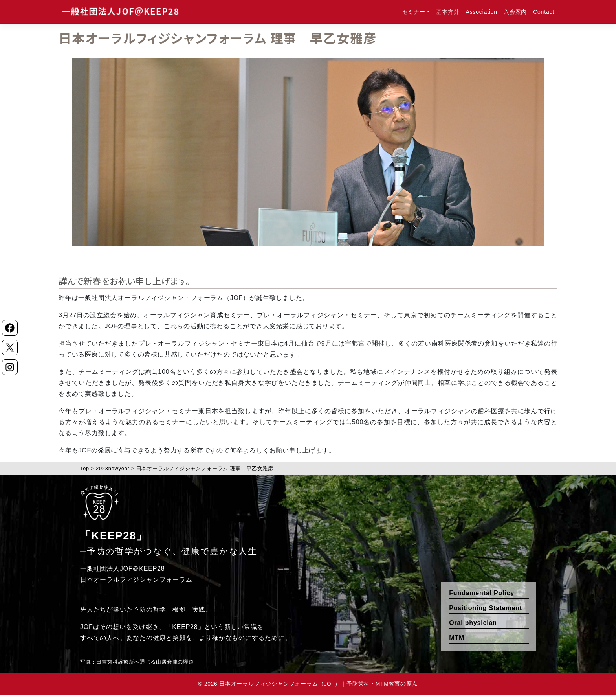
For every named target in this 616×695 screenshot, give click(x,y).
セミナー (414, 12)
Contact (544, 12)
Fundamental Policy (482, 593)
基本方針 (448, 12)
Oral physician (473, 623)
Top (85, 468)
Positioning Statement (486, 608)
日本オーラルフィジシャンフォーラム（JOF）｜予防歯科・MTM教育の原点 (318, 684)
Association (482, 12)
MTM (457, 638)
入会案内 (515, 12)
